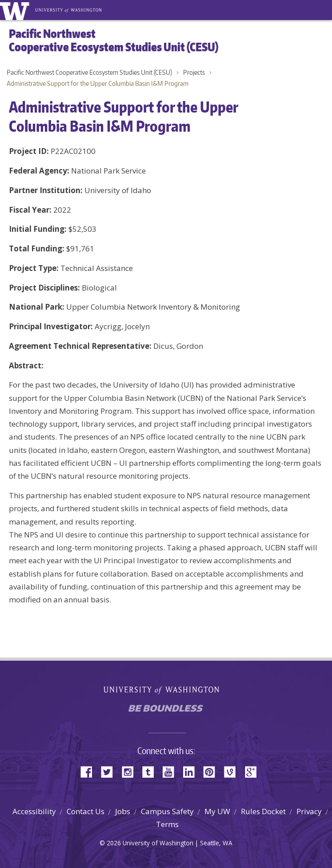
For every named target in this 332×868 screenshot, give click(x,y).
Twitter (110, 771)
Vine (233, 771)
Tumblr (151, 771)
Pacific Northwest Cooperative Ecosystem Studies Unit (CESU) (89, 72)
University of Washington (16, 10)
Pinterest (212, 771)
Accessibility (34, 811)
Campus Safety (167, 811)
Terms (167, 824)
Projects (194, 72)
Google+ (253, 771)
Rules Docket (263, 811)
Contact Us (86, 811)
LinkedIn (192, 771)
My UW (217, 811)
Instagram (131, 771)
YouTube (172, 771)
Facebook (90, 771)
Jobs (123, 811)
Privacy (309, 811)
